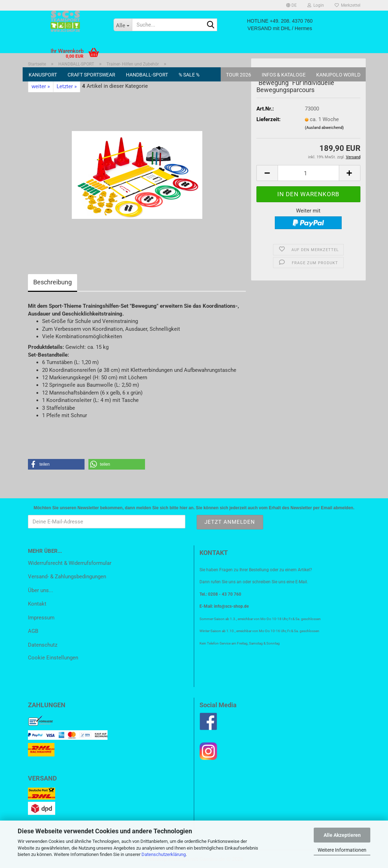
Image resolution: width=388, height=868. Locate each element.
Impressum (41, 618)
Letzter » (67, 86)
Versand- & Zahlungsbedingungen (67, 577)
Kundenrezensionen (111, 282)
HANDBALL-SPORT (147, 75)
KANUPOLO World (338, 75)
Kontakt (37, 604)
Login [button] (316, 5)
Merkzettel (348, 5)
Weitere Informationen (342, 850)
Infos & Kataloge (284, 75)
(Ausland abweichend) (324, 128)
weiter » (41, 86)
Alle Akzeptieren (342, 835)
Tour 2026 (239, 75)
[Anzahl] (308, 173)
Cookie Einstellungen (53, 658)
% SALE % (189, 75)
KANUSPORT (43, 75)
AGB (33, 631)
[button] (291, 5)
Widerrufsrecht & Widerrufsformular (70, 563)
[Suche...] (123, 25)
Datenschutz (43, 645)
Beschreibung (53, 282)
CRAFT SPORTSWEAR (91, 75)
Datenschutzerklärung (164, 854)
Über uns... (40, 590)
